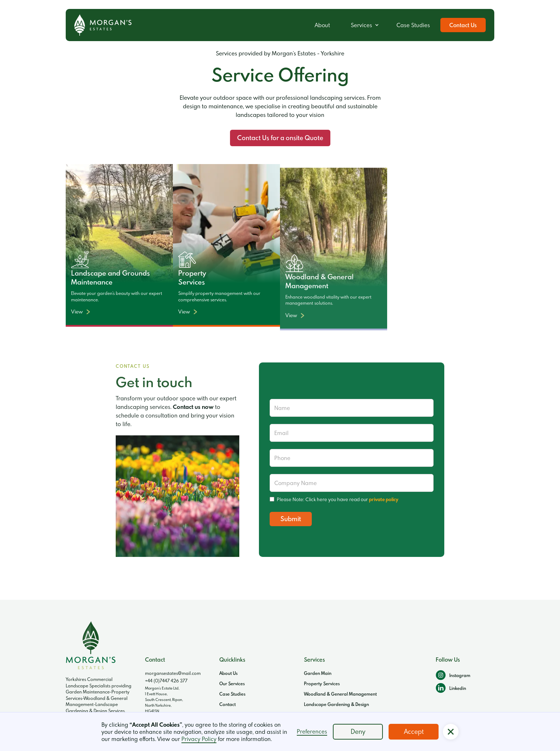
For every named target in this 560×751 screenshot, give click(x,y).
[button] (363, 25)
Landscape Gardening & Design (336, 704)
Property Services (322, 683)
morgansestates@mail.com (173, 673)
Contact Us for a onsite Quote (280, 138)
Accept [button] (414, 732)
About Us (228, 673)
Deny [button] (358, 732)
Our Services (232, 683)
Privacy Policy (199, 739)
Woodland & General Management (340, 694)
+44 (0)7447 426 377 (166, 681)
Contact (227, 704)
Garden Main (318, 673)
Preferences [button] (312, 731)
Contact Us (463, 25)
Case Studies (413, 25)
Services (361, 25)
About (322, 25)
